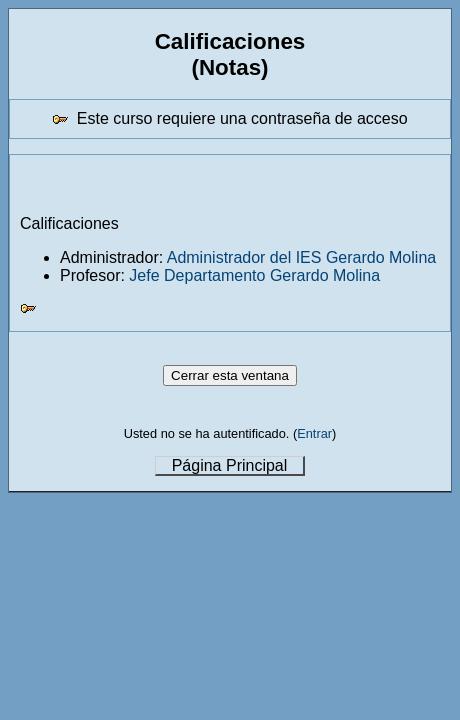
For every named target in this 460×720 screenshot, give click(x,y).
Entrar (314, 433)
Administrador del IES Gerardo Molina (301, 257)
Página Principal (230, 465)
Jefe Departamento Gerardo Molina (254, 275)
